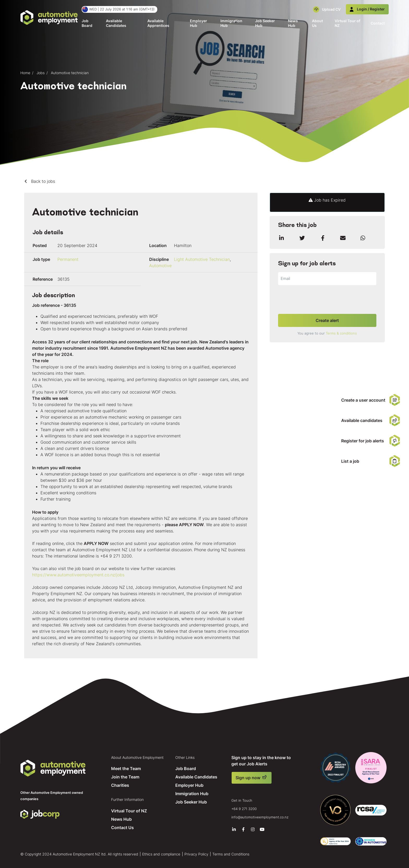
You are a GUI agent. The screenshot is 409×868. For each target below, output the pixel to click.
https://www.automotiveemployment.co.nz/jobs (78, 575)
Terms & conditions (341, 333)
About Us (317, 23)
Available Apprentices (158, 23)
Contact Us (122, 827)
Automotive (160, 266)
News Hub (293, 23)
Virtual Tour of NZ (347, 23)
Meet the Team (126, 768)
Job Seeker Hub (265, 23)
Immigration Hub (231, 23)
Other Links (185, 757)
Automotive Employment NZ (53, 768)
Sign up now (248, 778)
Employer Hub (199, 23)
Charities (120, 785)
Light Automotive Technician (202, 259)
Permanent (68, 259)
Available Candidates (116, 23)
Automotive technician (70, 73)
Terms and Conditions (231, 853)
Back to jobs (42, 181)
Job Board (87, 23)
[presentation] (318, 300)
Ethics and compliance (161, 853)
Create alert (327, 320)
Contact (378, 23)
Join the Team (125, 777)
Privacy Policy (196, 853)
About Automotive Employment (137, 757)
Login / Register (367, 9)
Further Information (127, 799)
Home (25, 73)
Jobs (41, 73)
